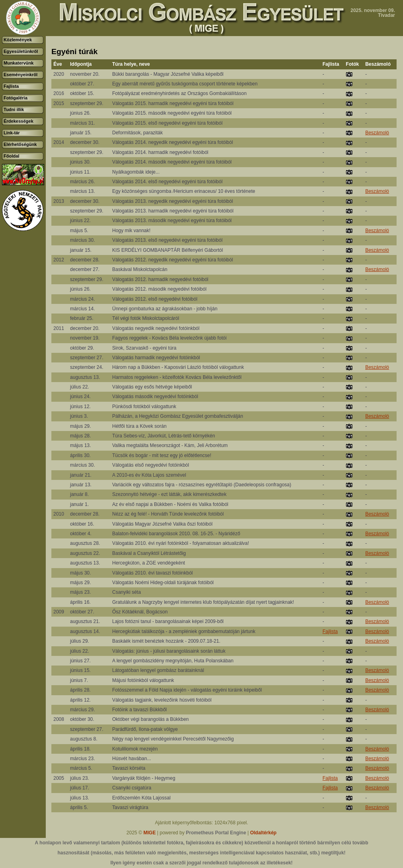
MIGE (150, 833)
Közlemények (18, 40)
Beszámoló (377, 133)
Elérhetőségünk (20, 144)
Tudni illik (14, 109)
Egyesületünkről (21, 51)
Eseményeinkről (20, 75)
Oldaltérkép (263, 833)
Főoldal (11, 156)
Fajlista (11, 86)
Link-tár (12, 133)
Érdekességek (18, 121)
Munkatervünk (19, 63)
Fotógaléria (15, 98)
